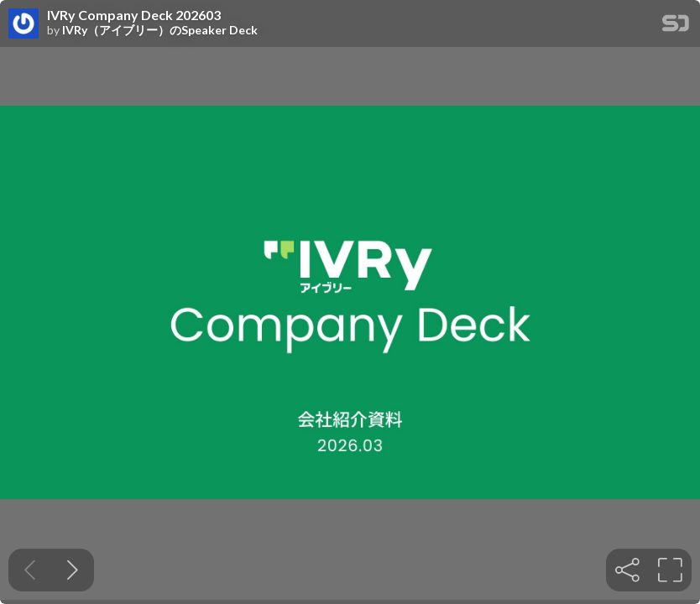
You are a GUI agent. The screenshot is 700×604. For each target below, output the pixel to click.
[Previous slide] (30, 570)
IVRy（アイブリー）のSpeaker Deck (160, 30)
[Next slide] (73, 570)
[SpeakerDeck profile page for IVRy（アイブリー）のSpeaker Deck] (24, 24)
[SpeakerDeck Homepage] (676, 26)
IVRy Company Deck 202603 (134, 15)
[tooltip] (627, 570)
